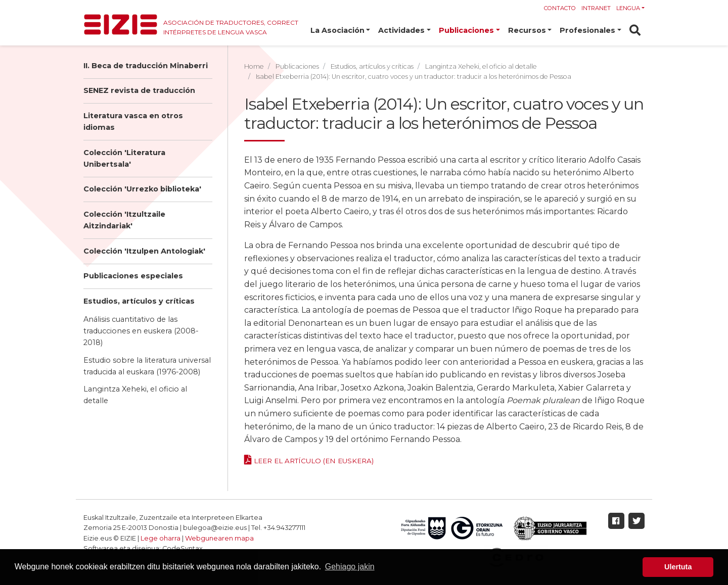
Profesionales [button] (587, 30)
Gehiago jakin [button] (350, 567)
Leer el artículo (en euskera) (314, 461)
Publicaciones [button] (466, 30)
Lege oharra (161, 538)
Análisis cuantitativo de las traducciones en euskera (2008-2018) (141, 331)
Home (254, 66)
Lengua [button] (628, 8)
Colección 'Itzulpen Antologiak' (144, 251)
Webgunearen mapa (219, 538)
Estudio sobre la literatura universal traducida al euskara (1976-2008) (147, 366)
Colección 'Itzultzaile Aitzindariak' (124, 220)
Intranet (596, 8)
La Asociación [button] (337, 30)
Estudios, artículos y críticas (139, 301)
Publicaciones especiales (133, 276)
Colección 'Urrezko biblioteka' (142, 189)
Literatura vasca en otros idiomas (133, 121)
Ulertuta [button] (678, 567)
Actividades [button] (401, 30)
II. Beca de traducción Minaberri (146, 66)
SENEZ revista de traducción (139, 90)
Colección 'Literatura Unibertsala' (124, 158)
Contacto (560, 8)
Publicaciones (297, 66)
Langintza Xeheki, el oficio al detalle (135, 395)
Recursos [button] (527, 30)
